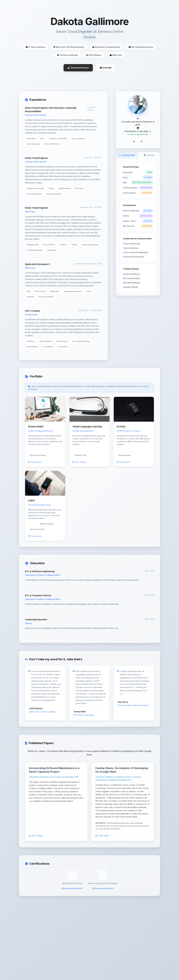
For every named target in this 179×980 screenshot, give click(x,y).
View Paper (36, 836)
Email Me (106, 68)
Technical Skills (127, 155)
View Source (35, 462)
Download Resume (78, 68)
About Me (149, 155)
